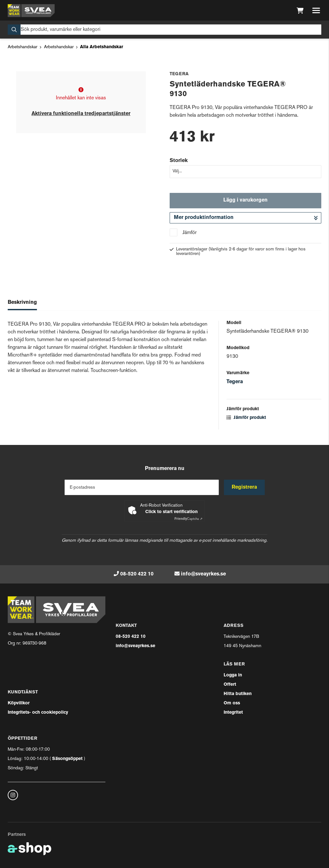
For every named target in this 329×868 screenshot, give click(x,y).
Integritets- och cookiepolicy (38, 713)
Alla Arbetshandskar (102, 47)
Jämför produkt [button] (246, 418)
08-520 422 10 (137, 574)
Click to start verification (171, 512)
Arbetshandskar (22, 47)
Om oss (232, 703)
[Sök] (164, 30)
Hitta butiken (238, 694)
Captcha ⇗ (188, 519)
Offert (230, 685)
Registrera (244, 487)
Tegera (235, 382)
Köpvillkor (19, 703)
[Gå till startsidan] (31, 11)
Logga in (233, 675)
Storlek (179, 161)
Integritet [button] (233, 713)
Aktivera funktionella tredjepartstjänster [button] (81, 114)
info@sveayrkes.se (203, 574)
